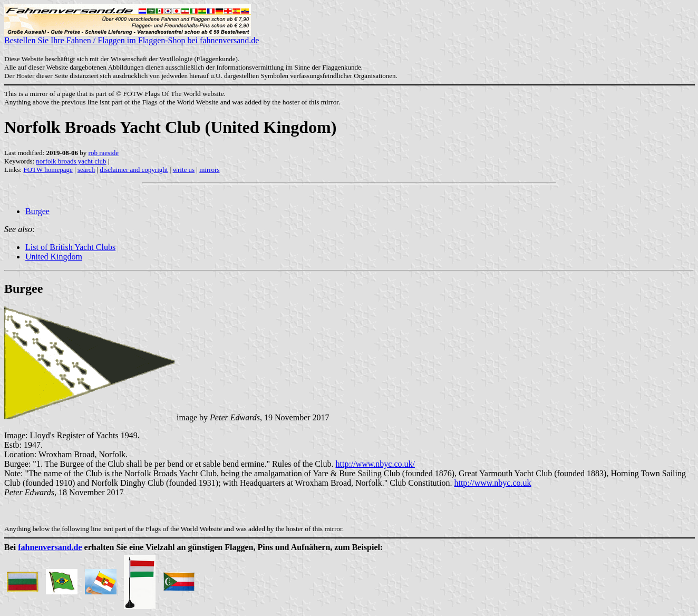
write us (184, 170)
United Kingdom (54, 257)
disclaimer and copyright (134, 170)
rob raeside (104, 153)
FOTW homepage (48, 170)
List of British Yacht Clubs (70, 247)
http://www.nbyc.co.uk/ (375, 464)
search (86, 170)
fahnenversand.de (50, 547)
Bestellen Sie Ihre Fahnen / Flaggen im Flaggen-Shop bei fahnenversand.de (132, 37)
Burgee (37, 211)
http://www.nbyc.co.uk (492, 483)
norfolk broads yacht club (71, 161)
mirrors (209, 170)
